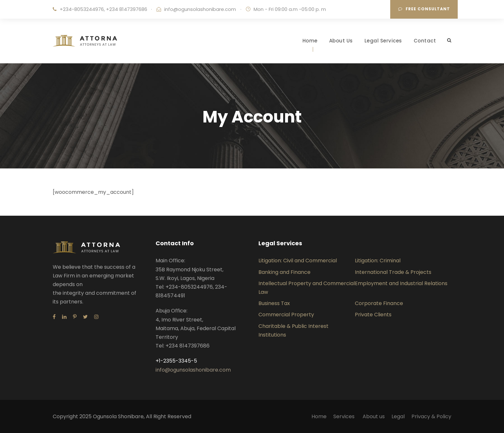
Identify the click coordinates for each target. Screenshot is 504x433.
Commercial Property (286, 315)
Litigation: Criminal (378, 261)
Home (310, 41)
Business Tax (274, 303)
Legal (398, 416)
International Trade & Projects (393, 272)
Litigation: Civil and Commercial (298, 261)
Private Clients (373, 315)
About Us (341, 41)
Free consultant (424, 9)
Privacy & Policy (431, 416)
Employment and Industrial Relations (401, 283)
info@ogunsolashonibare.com (200, 9)
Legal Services (383, 41)
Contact (425, 41)
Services (345, 416)
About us (374, 416)
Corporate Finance (379, 303)
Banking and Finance (284, 272)
